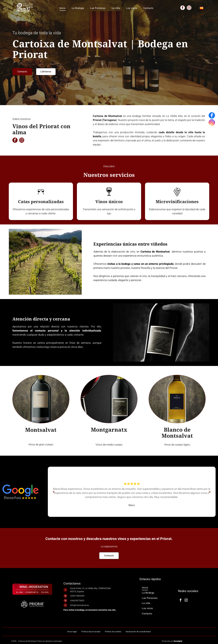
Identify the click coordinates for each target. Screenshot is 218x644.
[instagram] (189, 8)
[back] (54, 492)
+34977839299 (77, 596)
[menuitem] (63, 8)
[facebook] (183, 8)
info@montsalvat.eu (79, 605)
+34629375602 (77, 601)
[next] (210, 492)
